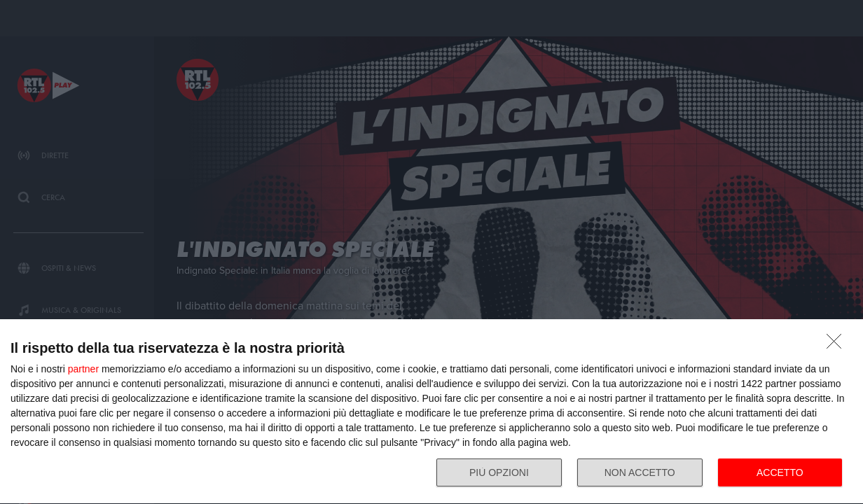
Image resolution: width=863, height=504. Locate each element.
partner (83, 369)
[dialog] (431, 412)
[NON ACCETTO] (838, 345)
